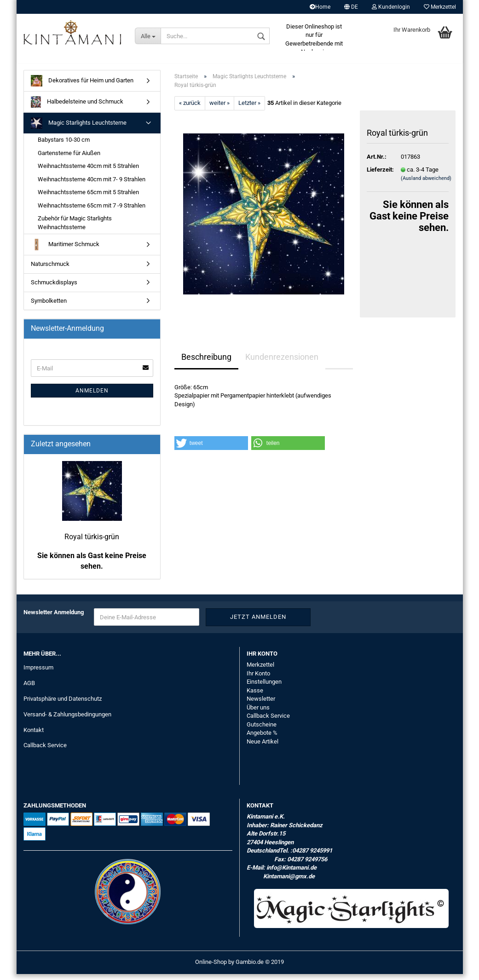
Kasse (255, 696)
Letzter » (249, 109)
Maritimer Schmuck (65, 251)
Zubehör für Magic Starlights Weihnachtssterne (75, 229)
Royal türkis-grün (92, 543)
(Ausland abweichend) (426, 184)
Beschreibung (206, 363)
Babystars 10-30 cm (64, 146)
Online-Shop (211, 968)
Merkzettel (440, 7)
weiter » (219, 109)
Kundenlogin (391, 7)
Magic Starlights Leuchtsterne (79, 129)
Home (320, 7)
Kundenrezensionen (282, 363)
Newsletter (261, 705)
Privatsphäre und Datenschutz (63, 705)
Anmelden (92, 397)
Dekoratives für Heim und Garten (82, 87)
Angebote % (262, 739)
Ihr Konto (258, 679)
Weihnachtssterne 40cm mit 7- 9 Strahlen (92, 185)
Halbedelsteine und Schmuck (77, 108)
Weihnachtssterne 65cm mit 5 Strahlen (88, 198)
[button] (211, 449)
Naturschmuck (50, 270)
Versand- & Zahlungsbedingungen (67, 720)
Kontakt (34, 736)
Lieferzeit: (377, 176)
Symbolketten (49, 307)
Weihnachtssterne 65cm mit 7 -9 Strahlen (92, 211)
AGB (29, 689)
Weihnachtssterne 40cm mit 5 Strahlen (88, 172)
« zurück (190, 109)
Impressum (38, 673)
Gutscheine (262, 730)
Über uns (258, 713)
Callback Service (45, 751)
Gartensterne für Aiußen (69, 159)
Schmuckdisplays (54, 288)
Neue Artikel (263, 747)
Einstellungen (264, 688)
